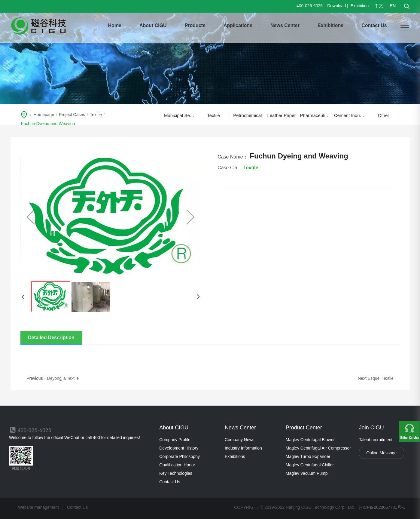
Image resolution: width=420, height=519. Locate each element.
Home (115, 25)
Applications (238, 25)
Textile (213, 115)
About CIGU (153, 25)
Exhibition (360, 6)
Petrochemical (247, 115)
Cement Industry (350, 115)
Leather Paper (281, 115)
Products (195, 25)
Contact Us (374, 25)
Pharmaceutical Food (316, 115)
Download (336, 6)
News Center (285, 25)
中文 (379, 6)
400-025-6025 (310, 6)
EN (392, 6)
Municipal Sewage (180, 115)
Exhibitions (330, 25)
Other (384, 115)
